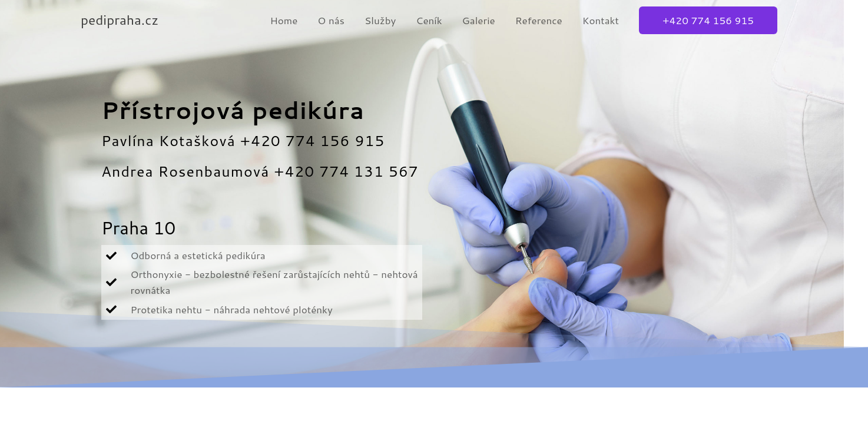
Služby (380, 20)
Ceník (429, 20)
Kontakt (601, 20)
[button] (708, 20)
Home (284, 20)
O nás (331, 20)
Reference (539, 20)
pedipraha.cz (124, 20)
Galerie (479, 20)
